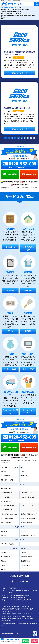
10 (12, 138)
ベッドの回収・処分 (28, 505)
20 (15, 138)
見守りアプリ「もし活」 (8, 544)
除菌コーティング (6, 531)
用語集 (3, 565)
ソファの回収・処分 (8, 505)
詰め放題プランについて (27, 561)
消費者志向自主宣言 (26, 557)
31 (31, 138)
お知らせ (4, 569)
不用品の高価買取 (6, 522)
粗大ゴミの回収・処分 (7, 501)
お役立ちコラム (5, 561)
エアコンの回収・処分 (28, 497)
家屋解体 (4, 535)
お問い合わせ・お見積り (8, 480)
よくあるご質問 (5, 476)
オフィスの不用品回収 (7, 518)
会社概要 (4, 552)
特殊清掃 (23, 531)
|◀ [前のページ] (5, 138)
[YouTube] (27, 582)
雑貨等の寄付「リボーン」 (28, 535)
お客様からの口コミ (26, 471)
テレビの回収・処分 (8, 497)
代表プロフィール (26, 565)
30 (28, 138)
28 (22, 138)
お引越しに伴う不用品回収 (28, 518)
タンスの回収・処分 (8, 510)
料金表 (22, 467)
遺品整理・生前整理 (26, 522)
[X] (16, 582)
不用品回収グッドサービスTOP (10, 467)
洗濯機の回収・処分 (28, 493)
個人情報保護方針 (6, 557)
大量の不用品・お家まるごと (9, 514)
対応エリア (24, 476)
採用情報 (23, 552)
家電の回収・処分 (6, 489)
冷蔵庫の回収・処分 (8, 493)
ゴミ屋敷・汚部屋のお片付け (29, 514)
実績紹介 (4, 471)
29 (25, 138)
